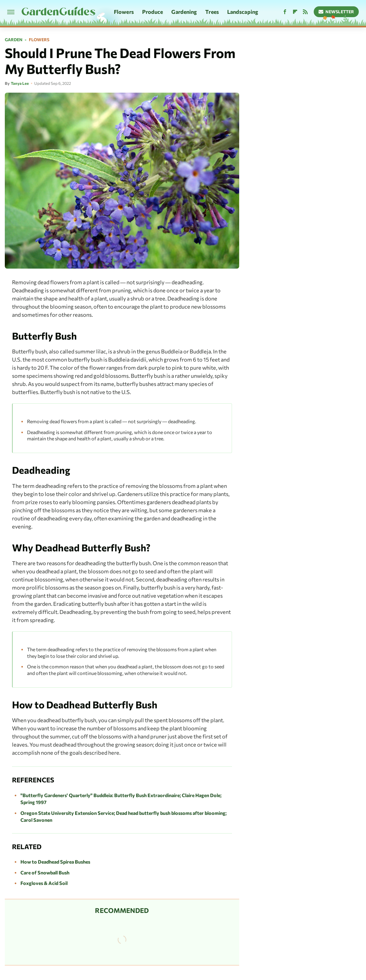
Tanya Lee (20, 83)
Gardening (184, 12)
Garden (14, 40)
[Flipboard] (295, 12)
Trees (212, 12)
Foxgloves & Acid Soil (44, 883)
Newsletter (336, 12)
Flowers (124, 12)
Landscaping (243, 12)
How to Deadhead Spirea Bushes (55, 862)
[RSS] (305, 12)
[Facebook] (285, 12)
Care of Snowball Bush (45, 872)
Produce (153, 12)
